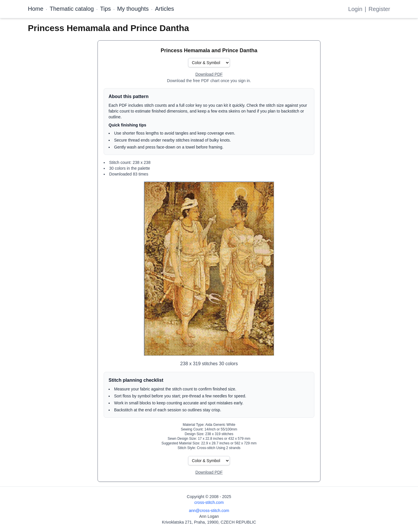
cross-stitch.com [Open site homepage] (209, 502)
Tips (106, 9)
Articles (165, 9)
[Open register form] (209, 75)
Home (36, 9)
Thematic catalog (72, 9)
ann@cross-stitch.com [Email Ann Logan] (209, 511)
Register (379, 9)
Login (355, 9)
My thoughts (133, 9)
